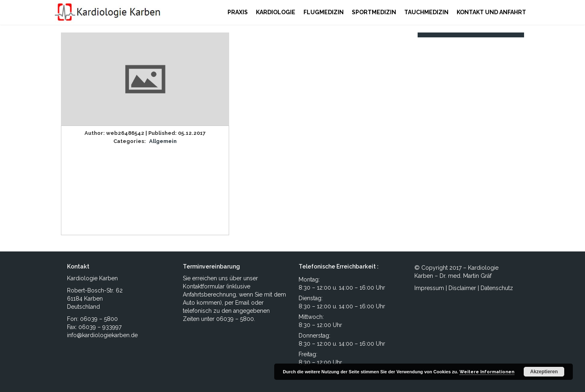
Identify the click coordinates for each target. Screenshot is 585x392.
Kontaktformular (204, 286)
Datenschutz (497, 288)
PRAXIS (238, 12)
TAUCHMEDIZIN (426, 12)
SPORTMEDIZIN (374, 12)
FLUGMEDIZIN (324, 12)
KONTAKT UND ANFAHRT (491, 12)
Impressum (429, 288)
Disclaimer (462, 288)
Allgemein (163, 141)
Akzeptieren (544, 372)
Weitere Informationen (487, 372)
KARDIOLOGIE (276, 12)
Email (242, 303)
